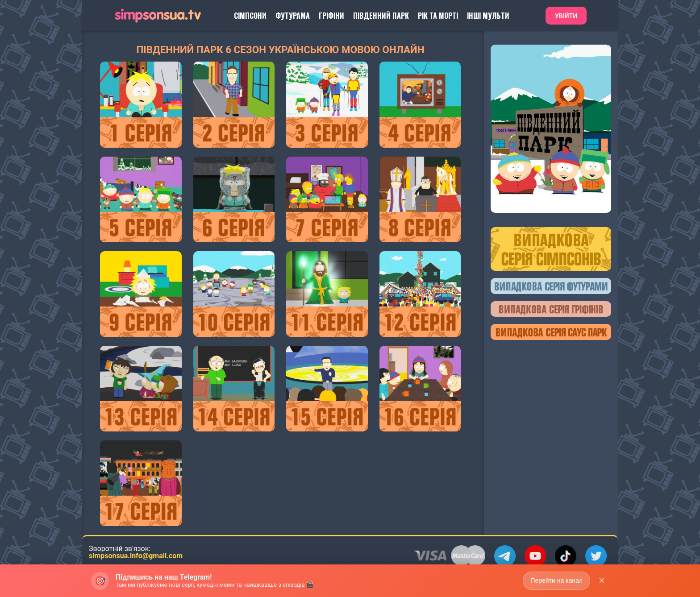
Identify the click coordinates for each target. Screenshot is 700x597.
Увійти (566, 16)
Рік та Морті (438, 16)
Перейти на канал (556, 580)
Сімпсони (250, 16)
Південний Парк (381, 16)
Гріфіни (331, 16)
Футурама (293, 16)
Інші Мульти (488, 16)
